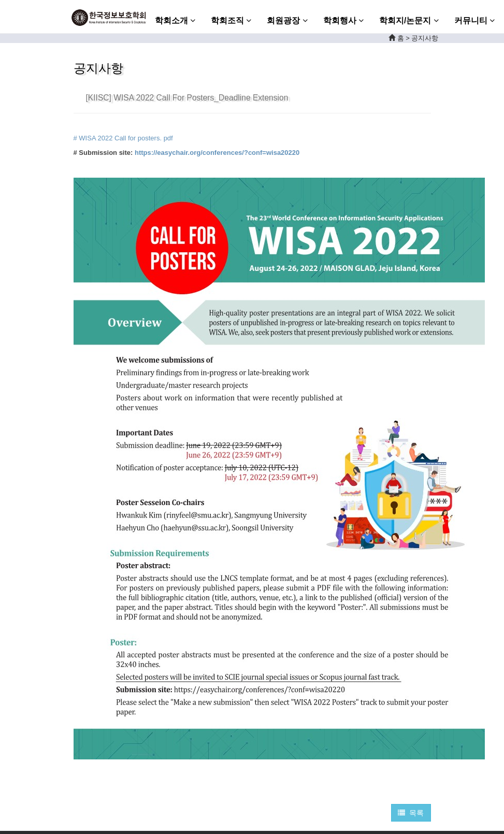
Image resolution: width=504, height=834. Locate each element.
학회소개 (175, 20)
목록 (411, 813)
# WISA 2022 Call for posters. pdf (123, 138)
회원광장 (287, 20)
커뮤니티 (474, 20)
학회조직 (231, 20)
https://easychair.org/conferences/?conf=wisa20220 (217, 153)
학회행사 (343, 20)
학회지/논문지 (409, 20)
